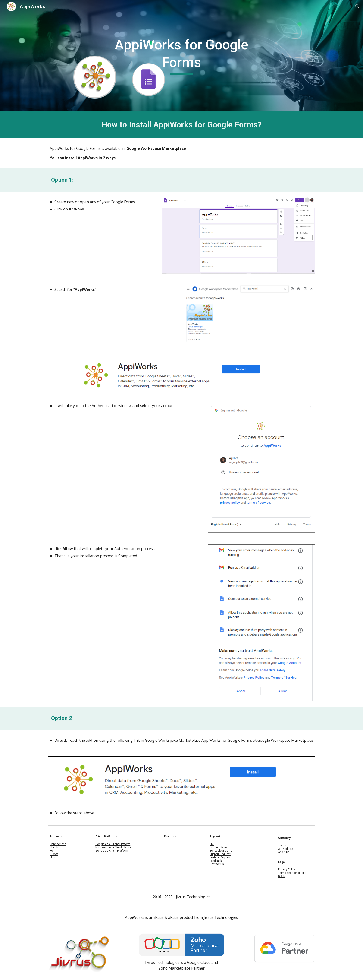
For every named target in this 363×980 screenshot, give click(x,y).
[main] (181, 56)
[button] (357, 6)
